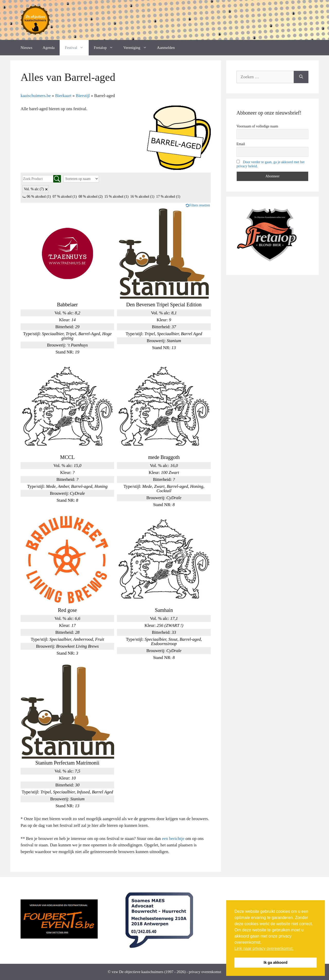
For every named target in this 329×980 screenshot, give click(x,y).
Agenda (49, 48)
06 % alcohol (39, 197)
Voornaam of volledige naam (257, 126)
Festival (77, 48)
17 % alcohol (168, 197)
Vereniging (138, 48)
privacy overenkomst (205, 972)
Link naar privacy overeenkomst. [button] (264, 948)
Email (241, 144)
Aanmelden (166, 48)
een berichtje (173, 839)
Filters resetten (200, 205)
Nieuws (26, 48)
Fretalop (106, 48)
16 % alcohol (142, 197)
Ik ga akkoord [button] (276, 962)
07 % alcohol (65, 197)
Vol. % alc (34, 189)
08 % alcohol (90, 197)
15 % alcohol (116, 197)
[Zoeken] (301, 77)
